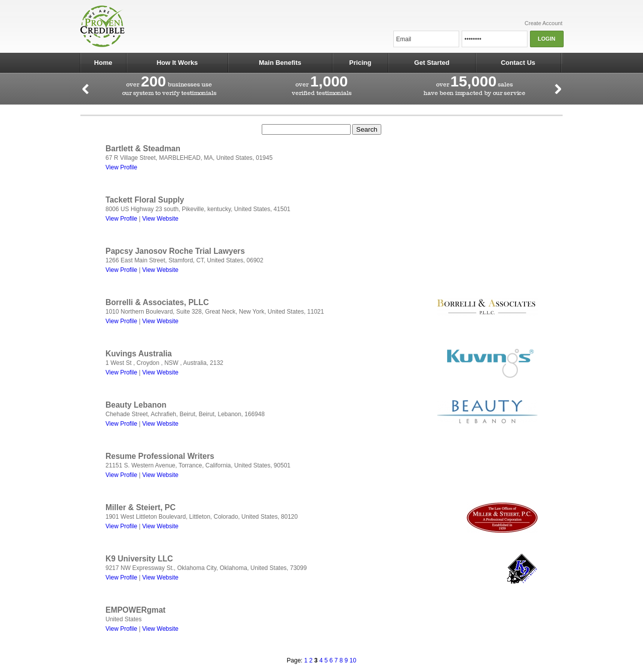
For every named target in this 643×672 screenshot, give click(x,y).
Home (103, 63)
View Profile (121, 167)
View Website (160, 219)
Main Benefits (280, 63)
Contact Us (518, 63)
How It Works (177, 63)
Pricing (360, 63)
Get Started (432, 63)
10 (353, 660)
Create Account (543, 23)
